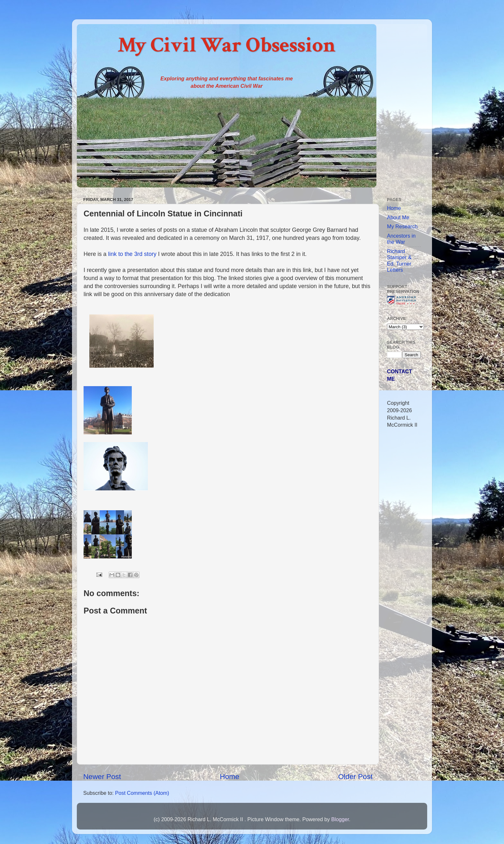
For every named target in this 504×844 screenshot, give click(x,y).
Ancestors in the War (401, 239)
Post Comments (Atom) (142, 793)
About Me (398, 217)
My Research (402, 226)
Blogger (340, 819)
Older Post (355, 776)
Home (230, 776)
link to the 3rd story (132, 254)
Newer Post (102, 776)
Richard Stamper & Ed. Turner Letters (399, 260)
